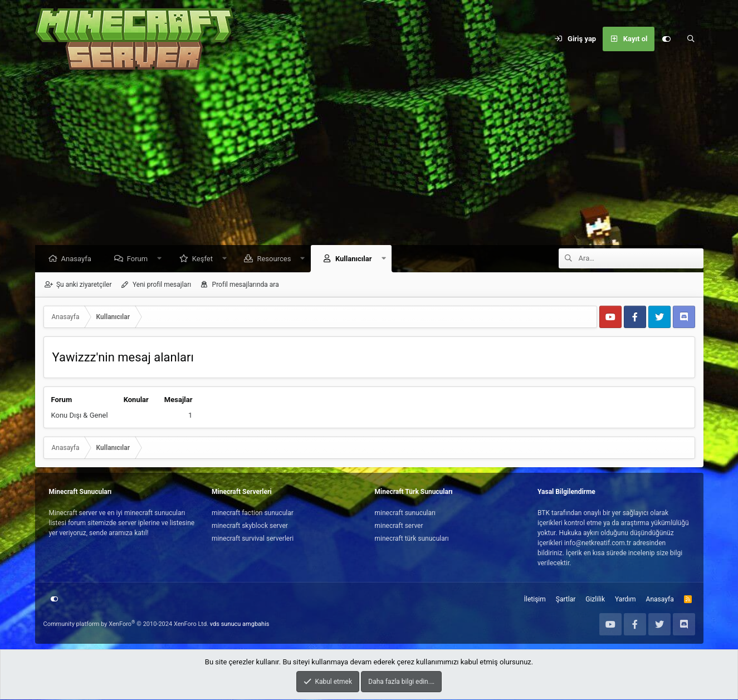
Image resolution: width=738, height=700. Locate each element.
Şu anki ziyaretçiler (84, 285)
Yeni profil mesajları (162, 285)
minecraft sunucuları (405, 513)
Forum (140, 259)
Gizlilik (595, 600)
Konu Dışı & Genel (80, 416)
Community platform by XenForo (126, 625)
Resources (277, 259)
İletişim (535, 600)
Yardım (625, 600)
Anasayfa (79, 259)
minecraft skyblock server (250, 526)
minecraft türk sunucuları (412, 539)
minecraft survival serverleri (253, 539)
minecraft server (399, 526)
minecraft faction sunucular (253, 513)
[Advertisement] (369, 161)
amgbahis (256, 625)
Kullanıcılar (356, 259)
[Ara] (691, 39)
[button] (162, 259)
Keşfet (205, 259)
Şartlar (566, 600)
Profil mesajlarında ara (246, 285)
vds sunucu (226, 625)
